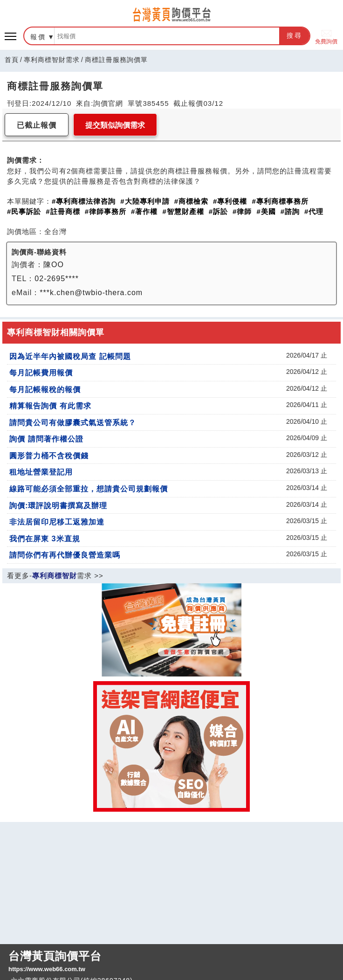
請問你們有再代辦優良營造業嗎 (65, 555)
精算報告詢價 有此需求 (50, 406)
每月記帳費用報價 (41, 373)
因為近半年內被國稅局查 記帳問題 (70, 356)
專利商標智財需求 (52, 60)
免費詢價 (326, 36)
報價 (38, 37)
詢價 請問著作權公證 (46, 439)
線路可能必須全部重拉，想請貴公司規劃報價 (89, 489)
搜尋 (295, 35)
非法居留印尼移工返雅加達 (57, 522)
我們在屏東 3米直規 (45, 538)
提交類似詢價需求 (115, 125)
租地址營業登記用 (41, 472)
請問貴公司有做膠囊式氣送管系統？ (73, 422)
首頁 (12, 60)
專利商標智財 (55, 576)
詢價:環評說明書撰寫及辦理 (58, 505)
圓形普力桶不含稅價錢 (49, 455)
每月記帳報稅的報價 (45, 389)
